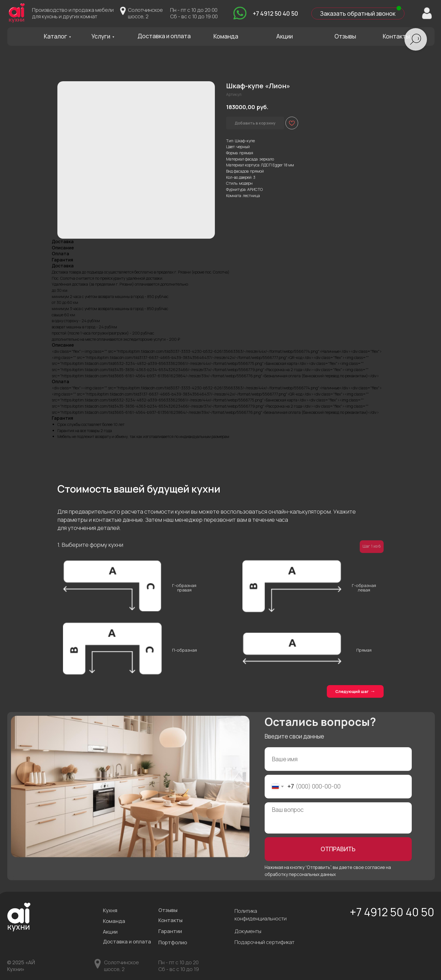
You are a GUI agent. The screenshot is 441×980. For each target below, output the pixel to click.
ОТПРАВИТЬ (338, 849)
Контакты (396, 36)
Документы (248, 931)
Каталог (56, 36)
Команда (226, 36)
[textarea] (338, 818)
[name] (338, 759)
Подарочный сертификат (265, 942)
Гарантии (170, 931)
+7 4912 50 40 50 (275, 13)
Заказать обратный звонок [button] (358, 13)
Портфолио (173, 942)
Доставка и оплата (164, 36)
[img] (240, 13)
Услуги (101, 36)
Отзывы (345, 36)
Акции (284, 36)
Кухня (110, 910)
